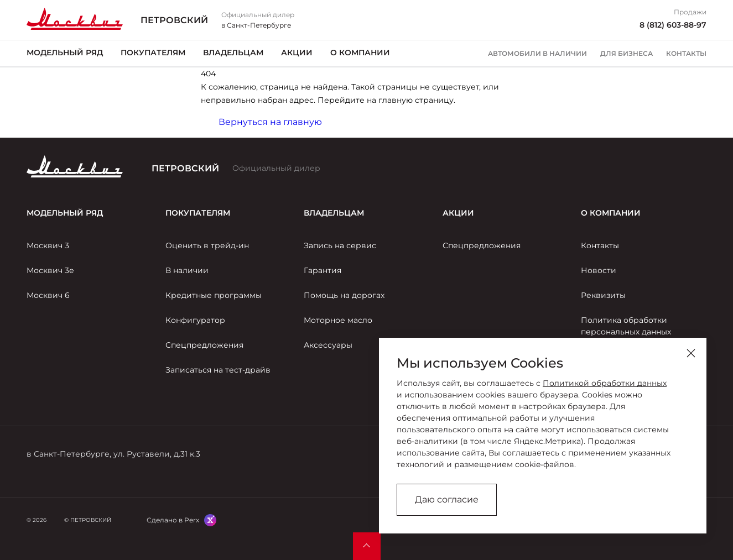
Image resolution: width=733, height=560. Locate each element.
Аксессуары (328, 345)
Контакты (686, 54)
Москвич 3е (50, 270)
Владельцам (233, 53)
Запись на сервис (340, 245)
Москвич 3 (48, 245)
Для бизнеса (627, 54)
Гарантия (323, 270)
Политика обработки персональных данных (626, 326)
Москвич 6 (48, 295)
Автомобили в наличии (537, 54)
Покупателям (153, 53)
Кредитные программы (214, 295)
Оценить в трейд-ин (207, 245)
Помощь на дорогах (344, 295)
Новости (599, 270)
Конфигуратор (195, 320)
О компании (360, 53)
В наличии (187, 270)
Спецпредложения (204, 345)
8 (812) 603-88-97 (673, 25)
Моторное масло (338, 320)
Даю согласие (447, 499)
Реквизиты (603, 295)
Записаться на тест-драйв (218, 370)
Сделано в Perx (173, 520)
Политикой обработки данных (605, 383)
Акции (297, 53)
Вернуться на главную (270, 122)
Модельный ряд (65, 53)
